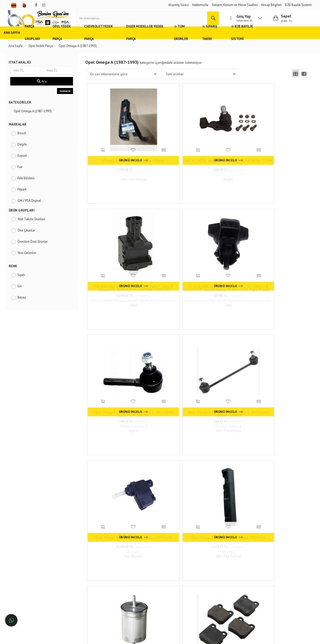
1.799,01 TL (115, 158)
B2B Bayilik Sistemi (298, 5)
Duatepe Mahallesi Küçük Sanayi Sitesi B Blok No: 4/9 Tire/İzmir (149, 556)
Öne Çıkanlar (29, 239)
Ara (44, 90)
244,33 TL (115, 253)
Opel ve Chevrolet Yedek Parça (33, 553)
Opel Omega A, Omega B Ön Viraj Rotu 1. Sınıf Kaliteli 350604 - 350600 (170, 245)
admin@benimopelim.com (148, 580)
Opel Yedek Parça (82, 41)
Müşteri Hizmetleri (79, 561)
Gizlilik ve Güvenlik (80, 568)
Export (25, 164)
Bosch (25, 142)
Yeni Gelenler (30, 261)
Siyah (24, 283)
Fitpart (25, 198)
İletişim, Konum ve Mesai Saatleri (235, 5)
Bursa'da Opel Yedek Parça (30, 576)
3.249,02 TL (226, 158)
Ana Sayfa (20, 41)
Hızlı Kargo (75, 553)
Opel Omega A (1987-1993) (36, 120)
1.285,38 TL (226, 253)
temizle (67, 100)
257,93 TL (281, 348)
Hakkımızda (200, 5)
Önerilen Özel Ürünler (36, 250)
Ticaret (135, 638)
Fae (23, 175)
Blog (70, 583)
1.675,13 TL (281, 253)
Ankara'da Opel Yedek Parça (31, 568)
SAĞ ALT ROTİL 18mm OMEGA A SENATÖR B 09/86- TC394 (170, 150)
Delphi (25, 153)
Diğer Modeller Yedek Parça (174, 41)
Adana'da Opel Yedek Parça (31, 561)
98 (243, 385)
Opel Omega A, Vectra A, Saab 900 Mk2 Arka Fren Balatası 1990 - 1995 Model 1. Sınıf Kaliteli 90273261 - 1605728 (170, 340)
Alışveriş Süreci (178, 5)
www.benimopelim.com (101, 440)
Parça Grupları (48, 41)
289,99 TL (170, 158)
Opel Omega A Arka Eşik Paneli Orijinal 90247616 (281, 245)
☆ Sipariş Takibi (251, 41)
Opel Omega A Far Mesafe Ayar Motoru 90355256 (225, 245)
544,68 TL (170, 348)
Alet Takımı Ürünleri (34, 228)
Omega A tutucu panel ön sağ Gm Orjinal (115, 150)
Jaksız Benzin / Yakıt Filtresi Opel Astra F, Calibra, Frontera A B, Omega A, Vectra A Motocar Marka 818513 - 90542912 (115, 340)
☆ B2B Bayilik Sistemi (289, 41)
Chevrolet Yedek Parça (124, 41)
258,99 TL (225, 348)
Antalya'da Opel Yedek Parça (32, 583)
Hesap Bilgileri (271, 5)
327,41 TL (281, 158)
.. (234, 385)
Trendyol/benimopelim (142, 588)
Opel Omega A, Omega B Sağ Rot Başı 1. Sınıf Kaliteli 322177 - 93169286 (115, 245)
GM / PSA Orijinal (32, 209)
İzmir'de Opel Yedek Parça (30, 590)
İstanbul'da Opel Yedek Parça (32, 598)
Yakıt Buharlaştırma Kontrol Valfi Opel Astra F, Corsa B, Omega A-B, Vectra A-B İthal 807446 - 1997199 (226, 150)
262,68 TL (115, 348)
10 (225, 385)
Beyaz (25, 306)
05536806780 (147, 573)
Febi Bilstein (29, 187)
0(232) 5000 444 (140, 566)
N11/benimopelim (139, 596)
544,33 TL (170, 253)
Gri (22, 295)
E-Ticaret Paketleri (158, 638)
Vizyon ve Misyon (79, 576)
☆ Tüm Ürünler (218, 41)
